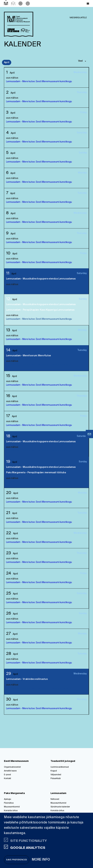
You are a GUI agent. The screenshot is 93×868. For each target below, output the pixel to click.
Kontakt (8, 779)
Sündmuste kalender (60, 807)
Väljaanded (56, 775)
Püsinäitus (9, 803)
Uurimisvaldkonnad (60, 767)
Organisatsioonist (12, 767)
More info (41, 860)
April (7, 62)
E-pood (7, 775)
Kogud (54, 771)
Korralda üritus (11, 811)
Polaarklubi (56, 779)
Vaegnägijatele (78, 18)
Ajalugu (8, 799)
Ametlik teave (10, 771)
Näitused (55, 799)
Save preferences (17, 860)
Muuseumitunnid (12, 807)
